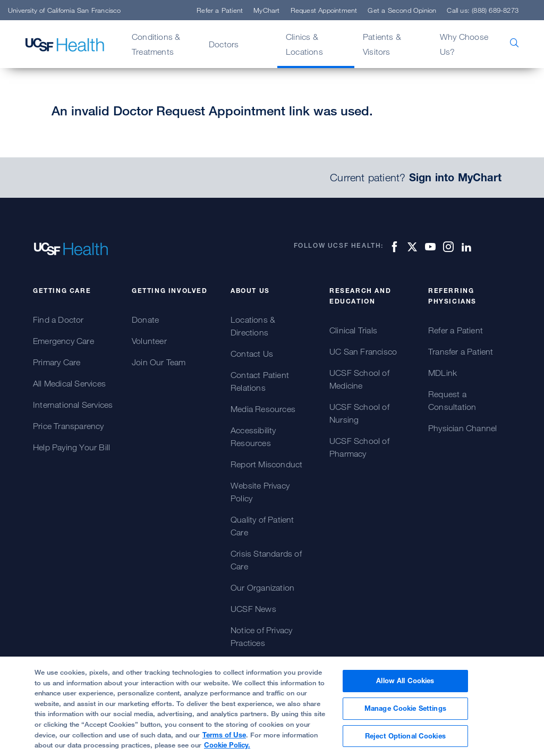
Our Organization (262, 587)
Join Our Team (159, 362)
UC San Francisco (363, 351)
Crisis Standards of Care (266, 560)
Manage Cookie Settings (405, 714)
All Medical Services (69, 383)
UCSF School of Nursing (359, 413)
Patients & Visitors (382, 44)
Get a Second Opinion (402, 10)
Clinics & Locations (304, 44)
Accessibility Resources (253, 436)
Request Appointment (324, 10)
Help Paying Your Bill (71, 447)
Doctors (224, 44)
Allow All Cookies (405, 686)
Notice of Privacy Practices (261, 636)
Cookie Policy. (227, 751)
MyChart (266, 10)
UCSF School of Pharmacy (359, 447)
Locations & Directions (253, 326)
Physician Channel (462, 428)
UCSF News (253, 609)
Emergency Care (63, 341)
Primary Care (57, 362)
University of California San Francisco (65, 10)
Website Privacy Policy (260, 492)
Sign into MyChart (455, 178)
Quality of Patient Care (262, 526)
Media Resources (263, 409)
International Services (73, 405)
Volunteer (149, 341)
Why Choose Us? (464, 44)
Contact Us (252, 354)
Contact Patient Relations (260, 381)
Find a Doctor (58, 320)
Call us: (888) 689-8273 (483, 10)
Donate (145, 320)
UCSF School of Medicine (359, 379)
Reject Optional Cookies (405, 741)
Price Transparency (69, 426)
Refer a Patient (220, 10)
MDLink (443, 373)
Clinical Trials (353, 330)
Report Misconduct (266, 464)
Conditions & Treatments (156, 44)
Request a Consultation (452, 400)
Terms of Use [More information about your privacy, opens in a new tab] (224, 740)
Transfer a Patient (461, 351)
